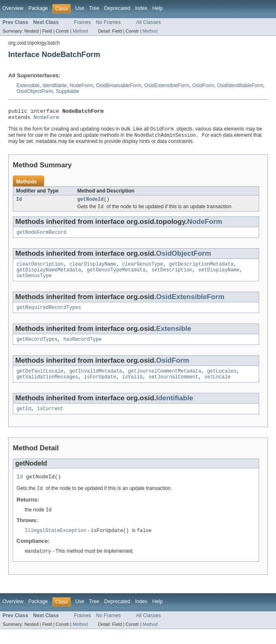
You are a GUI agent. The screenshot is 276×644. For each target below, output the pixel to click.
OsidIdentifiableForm (240, 86)
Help (157, 8)
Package (38, 8)
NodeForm (81, 86)
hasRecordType (83, 349)
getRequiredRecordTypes (49, 316)
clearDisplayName (93, 270)
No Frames (109, 22)
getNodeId (90, 203)
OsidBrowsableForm (119, 86)
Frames (82, 22)
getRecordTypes (37, 349)
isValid (132, 388)
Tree (94, 8)
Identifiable (55, 86)
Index (141, 8)
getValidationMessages (47, 388)
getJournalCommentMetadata (165, 381)
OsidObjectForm (35, 91)
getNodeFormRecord (41, 238)
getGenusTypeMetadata (116, 277)
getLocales (222, 381)
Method (80, 31)
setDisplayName (219, 277)
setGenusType (34, 283)
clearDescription (40, 270)
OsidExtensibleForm (167, 86)
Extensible (28, 86)
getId (24, 421)
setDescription (172, 277)
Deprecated (117, 8)
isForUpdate (100, 388)
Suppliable (67, 91)
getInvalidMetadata (96, 381)
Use (80, 8)
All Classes (149, 22)
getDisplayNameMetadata (49, 277)
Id (19, 203)
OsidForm (203, 86)
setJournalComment (173, 388)
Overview (13, 8)
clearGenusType (143, 270)
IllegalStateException (55, 545)
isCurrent (50, 421)
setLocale (217, 388)
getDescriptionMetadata (201, 270)
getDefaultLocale (40, 381)
